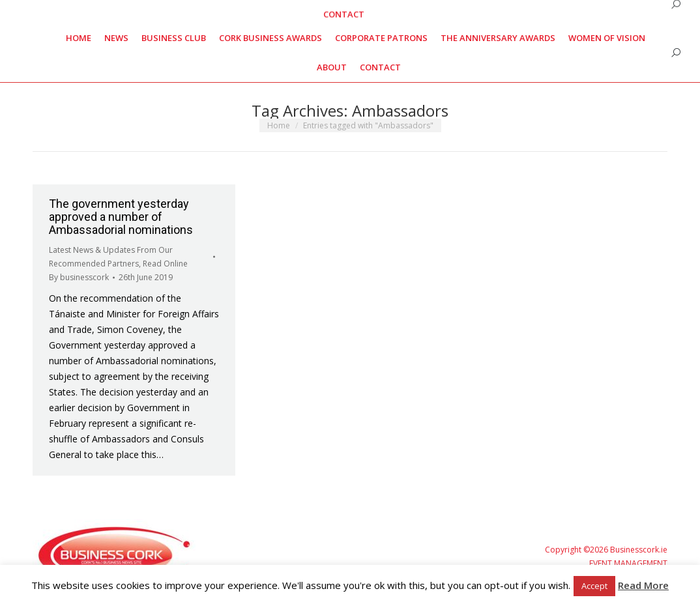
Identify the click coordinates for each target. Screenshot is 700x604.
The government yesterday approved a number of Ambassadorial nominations (121, 217)
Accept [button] (594, 586)
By (79, 277)
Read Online (165, 264)
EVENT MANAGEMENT (628, 563)
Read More (643, 585)
